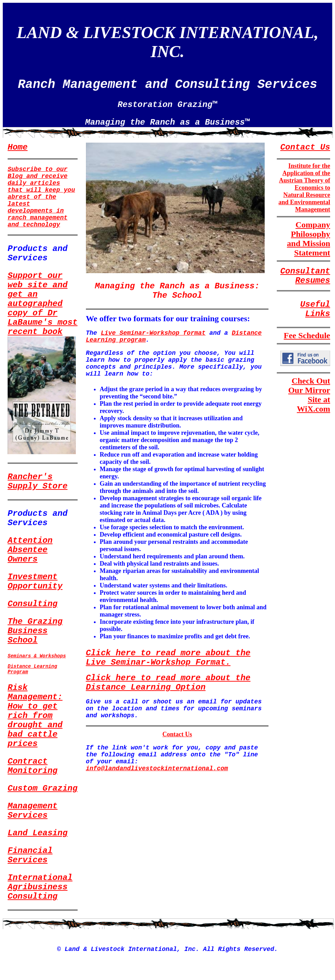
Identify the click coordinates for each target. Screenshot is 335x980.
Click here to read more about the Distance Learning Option (168, 683)
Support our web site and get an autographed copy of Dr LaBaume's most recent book (43, 304)
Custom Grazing (43, 788)
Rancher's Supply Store (38, 482)
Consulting (33, 604)
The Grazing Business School (35, 631)
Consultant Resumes (305, 276)
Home (18, 147)
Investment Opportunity (35, 582)
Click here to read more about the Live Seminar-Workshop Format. (168, 658)
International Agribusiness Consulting (40, 887)
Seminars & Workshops (37, 656)
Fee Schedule (307, 335)
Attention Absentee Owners (30, 550)
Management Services (33, 811)
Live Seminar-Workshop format (153, 333)
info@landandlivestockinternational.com (157, 768)
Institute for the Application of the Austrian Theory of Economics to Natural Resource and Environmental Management (304, 188)
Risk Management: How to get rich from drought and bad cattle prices (35, 716)
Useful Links (315, 309)
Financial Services (30, 855)
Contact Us (177, 734)
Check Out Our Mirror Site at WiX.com (309, 395)
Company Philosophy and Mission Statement (308, 239)
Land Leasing (38, 833)
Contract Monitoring (33, 766)
